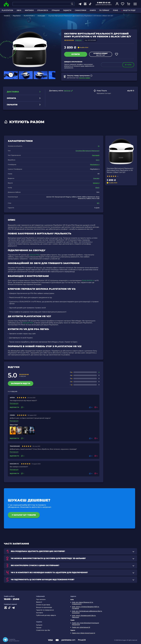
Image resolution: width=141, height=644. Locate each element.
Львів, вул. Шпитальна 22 (81, 627)
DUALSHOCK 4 (88, 281)
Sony (98, 160)
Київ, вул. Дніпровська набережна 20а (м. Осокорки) (87, 612)
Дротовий (96, 155)
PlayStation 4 (95, 165)
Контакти (40, 613)
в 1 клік (128, 65)
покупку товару (85, 78)
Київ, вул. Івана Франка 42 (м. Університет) (83, 603)
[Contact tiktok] (10, 608)
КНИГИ (93, 10)
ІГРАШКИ (56, 10)
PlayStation (17, 16)
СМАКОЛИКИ (80, 10)
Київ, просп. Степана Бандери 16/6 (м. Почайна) (86, 608)
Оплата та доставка (43, 605)
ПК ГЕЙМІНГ (104, 10)
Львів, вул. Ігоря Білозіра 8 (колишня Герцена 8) (85, 624)
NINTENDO (29, 10)
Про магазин (41, 599)
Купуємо (39, 625)
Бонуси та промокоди (44, 607)
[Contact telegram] (14, 608)
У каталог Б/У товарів (24, 515)
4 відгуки (78, 40)
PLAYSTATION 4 (29, 16)
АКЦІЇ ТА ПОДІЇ (128, 10)
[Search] (72, 4)
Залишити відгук (21, 383)
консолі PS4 (34, 255)
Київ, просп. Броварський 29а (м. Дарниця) (84, 616)
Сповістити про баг (43, 630)
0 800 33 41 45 (104, 3)
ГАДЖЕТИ (67, 10)
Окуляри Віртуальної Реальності (87, 151)
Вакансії (39, 602)
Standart (96, 178)
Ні (99, 146)
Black (97, 188)
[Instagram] (6, 608)
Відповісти (14, 407)
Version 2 (96, 183)
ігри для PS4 (28, 323)
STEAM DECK (43, 10)
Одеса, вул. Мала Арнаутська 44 (84, 633)
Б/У (98, 203)
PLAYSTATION (7, 10)
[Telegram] (5, 640)
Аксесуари (41, 16)
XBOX (19, 10)
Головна (7, 16)
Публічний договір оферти (46, 615)
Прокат (39, 628)
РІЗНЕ (115, 10)
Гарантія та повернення (45, 610)
